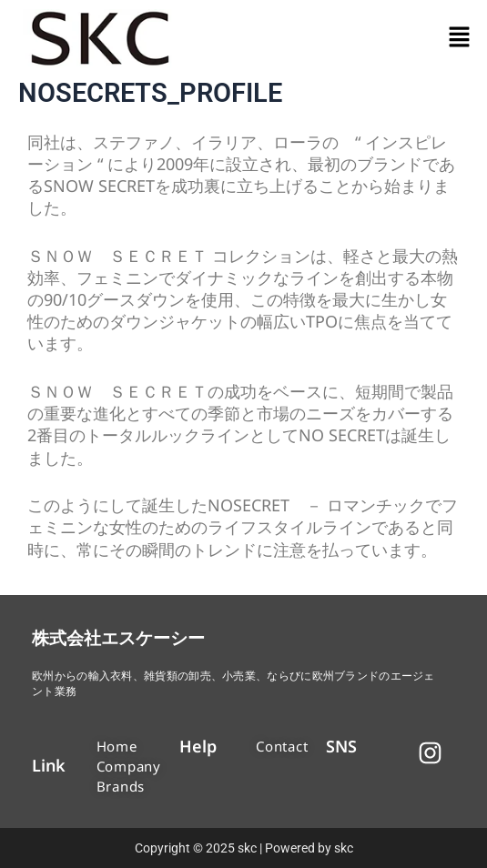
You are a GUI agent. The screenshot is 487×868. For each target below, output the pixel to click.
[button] (460, 38)
